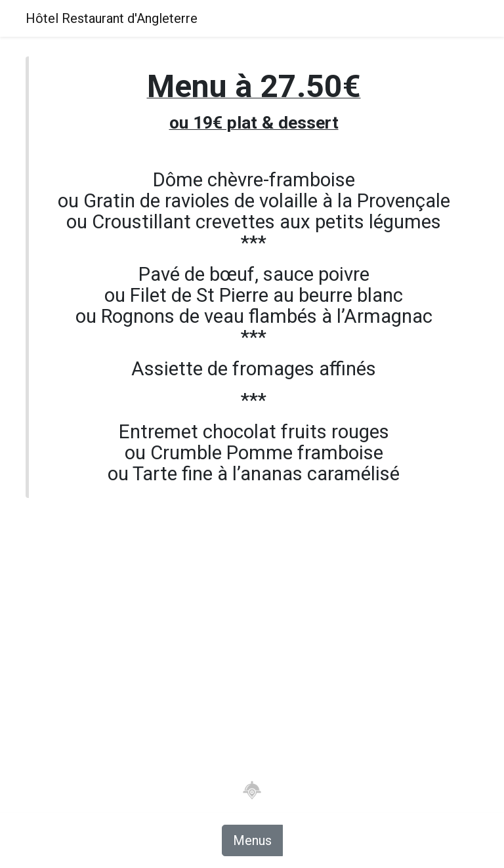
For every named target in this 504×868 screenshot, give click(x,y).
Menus (252, 840)
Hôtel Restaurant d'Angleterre (112, 18)
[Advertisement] (252, 634)
